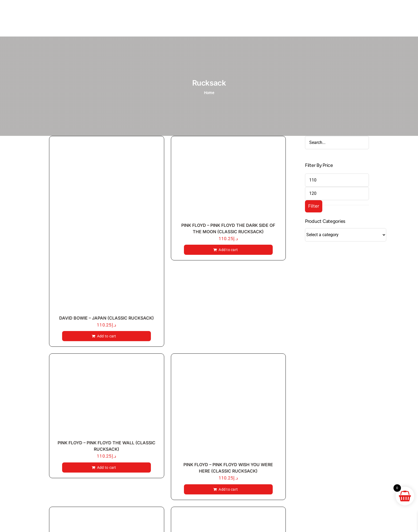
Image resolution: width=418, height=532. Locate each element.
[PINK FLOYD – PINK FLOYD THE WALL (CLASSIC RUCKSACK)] (107, 398)
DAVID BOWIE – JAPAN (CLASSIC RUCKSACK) (106, 318)
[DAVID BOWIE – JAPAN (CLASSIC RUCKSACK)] (107, 227)
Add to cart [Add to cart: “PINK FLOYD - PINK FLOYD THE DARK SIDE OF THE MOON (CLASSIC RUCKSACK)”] (228, 250)
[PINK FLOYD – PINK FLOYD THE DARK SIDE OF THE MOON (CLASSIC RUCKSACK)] (228, 180)
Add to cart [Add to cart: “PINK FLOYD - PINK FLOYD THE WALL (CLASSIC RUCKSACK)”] (107, 467)
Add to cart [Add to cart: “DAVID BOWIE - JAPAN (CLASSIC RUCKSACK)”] (107, 336)
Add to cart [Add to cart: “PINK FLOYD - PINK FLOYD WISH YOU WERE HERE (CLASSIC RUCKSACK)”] (228, 489)
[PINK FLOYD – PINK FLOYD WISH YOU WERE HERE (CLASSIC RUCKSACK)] (228, 409)
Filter (314, 206)
